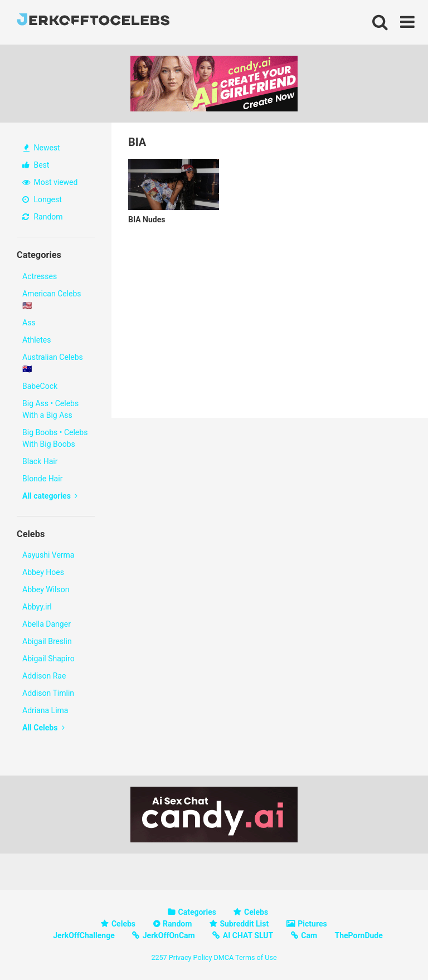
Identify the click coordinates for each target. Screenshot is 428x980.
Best (36, 165)
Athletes (37, 340)
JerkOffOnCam (169, 935)
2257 (159, 957)
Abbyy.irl (37, 607)
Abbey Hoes (43, 572)
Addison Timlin (48, 693)
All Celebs (43, 728)
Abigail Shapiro (48, 659)
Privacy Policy (191, 957)
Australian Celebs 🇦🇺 (53, 363)
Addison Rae (44, 676)
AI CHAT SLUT (248, 935)
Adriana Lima (45, 710)
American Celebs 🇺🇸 (52, 299)
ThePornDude (359, 935)
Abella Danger (47, 624)
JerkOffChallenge (84, 935)
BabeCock (40, 386)
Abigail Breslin (47, 641)
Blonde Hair (42, 479)
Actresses (40, 276)
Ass (29, 323)
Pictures (312, 924)
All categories (50, 496)
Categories (197, 912)
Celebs (256, 912)
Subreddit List (244, 924)
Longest (42, 199)
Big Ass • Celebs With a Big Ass (50, 409)
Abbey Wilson (46, 589)
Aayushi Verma (48, 555)
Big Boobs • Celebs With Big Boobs (55, 438)
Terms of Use (256, 957)
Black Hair (40, 461)
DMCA (223, 957)
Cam (309, 935)
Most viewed (50, 182)
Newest (42, 148)
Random (43, 217)
